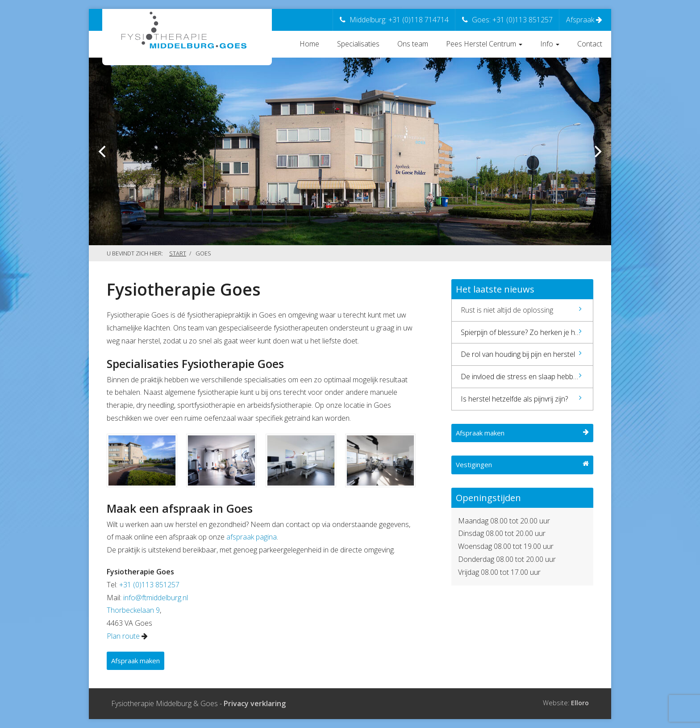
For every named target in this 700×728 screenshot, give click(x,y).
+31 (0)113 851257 (149, 585)
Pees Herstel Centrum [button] (484, 44)
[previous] (103, 151)
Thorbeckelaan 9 (133, 610)
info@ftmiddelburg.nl (156, 598)
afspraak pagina (252, 537)
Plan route (123, 636)
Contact (590, 44)
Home (309, 44)
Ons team (413, 44)
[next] (597, 151)
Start (178, 253)
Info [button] (550, 44)
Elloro (580, 703)
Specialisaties (358, 44)
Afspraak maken (135, 661)
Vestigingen (522, 464)
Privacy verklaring (255, 703)
